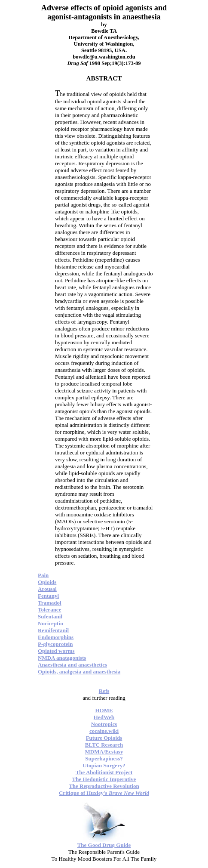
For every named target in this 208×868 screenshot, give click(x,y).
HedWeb (104, 717)
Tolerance (49, 610)
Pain (43, 575)
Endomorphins (56, 637)
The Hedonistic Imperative (104, 779)
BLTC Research (104, 745)
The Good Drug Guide (104, 845)
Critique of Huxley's (104, 793)
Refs (104, 691)
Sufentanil (50, 616)
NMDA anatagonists (62, 658)
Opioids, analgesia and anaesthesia (79, 672)
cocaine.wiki (104, 731)
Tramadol (50, 603)
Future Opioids (104, 738)
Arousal (47, 589)
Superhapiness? (104, 758)
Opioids (47, 582)
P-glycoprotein (55, 644)
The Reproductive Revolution (104, 786)
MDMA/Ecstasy (104, 752)
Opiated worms (56, 651)
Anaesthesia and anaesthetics (72, 665)
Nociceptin (50, 623)
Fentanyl (48, 596)
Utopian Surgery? (104, 765)
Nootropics (104, 724)
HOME (104, 710)
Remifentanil (53, 630)
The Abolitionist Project (104, 772)
